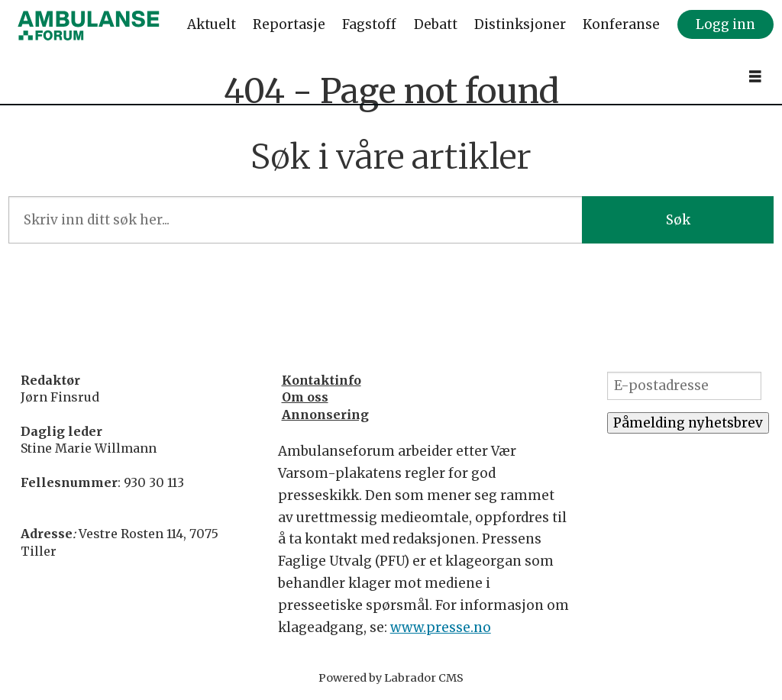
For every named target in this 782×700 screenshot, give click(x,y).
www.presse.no (441, 627)
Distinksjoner (520, 24)
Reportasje (289, 24)
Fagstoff (369, 24)
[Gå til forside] (89, 25)
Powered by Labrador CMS (391, 678)
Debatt (436, 24)
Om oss (305, 397)
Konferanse (621, 24)
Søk (678, 220)
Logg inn (725, 24)
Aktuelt (212, 24)
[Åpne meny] (755, 77)
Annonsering (325, 415)
